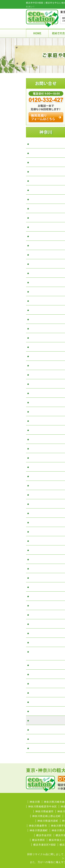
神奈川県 (35, 802)
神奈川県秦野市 (38, 826)
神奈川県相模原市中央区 (43, 807)
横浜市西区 (39, 840)
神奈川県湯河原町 (48, 821)
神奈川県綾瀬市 (44, 811)
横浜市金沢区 (44, 835)
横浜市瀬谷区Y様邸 (45, 845)
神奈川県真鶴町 (39, 830)
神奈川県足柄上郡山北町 (47, 816)
